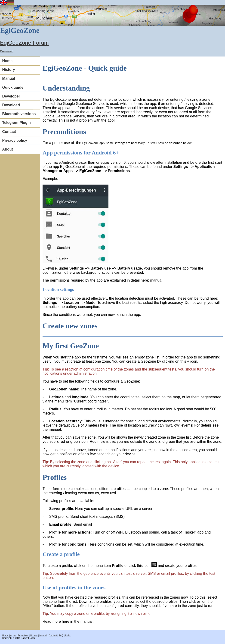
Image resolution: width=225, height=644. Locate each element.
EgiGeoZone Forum (24, 43)
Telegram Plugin (17, 123)
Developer (11, 96)
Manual (9, 78)
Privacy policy (15, 140)
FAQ (61, 636)
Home (7, 61)
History (9, 70)
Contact (9, 132)
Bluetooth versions (19, 114)
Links (68, 636)
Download (7, 51)
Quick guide (13, 87)
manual (156, 280)
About (8, 149)
